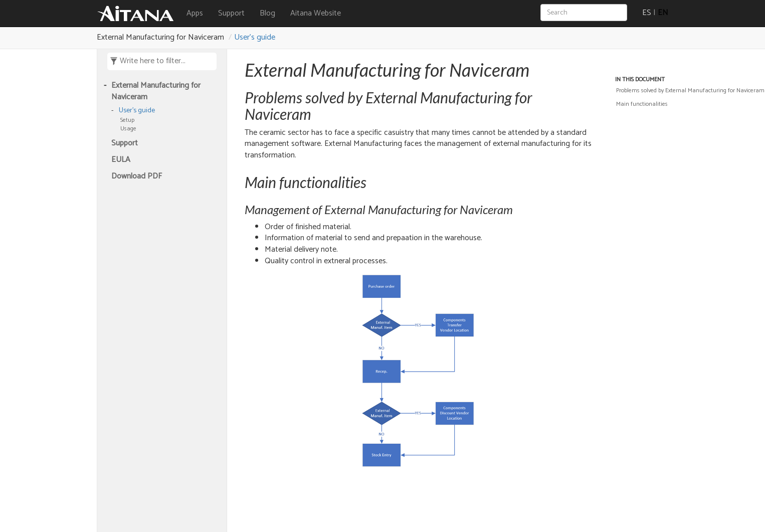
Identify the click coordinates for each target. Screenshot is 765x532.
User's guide (255, 37)
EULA (121, 160)
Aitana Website (316, 13)
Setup (127, 120)
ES (647, 13)
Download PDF (137, 177)
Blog (267, 13)
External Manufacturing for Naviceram (156, 92)
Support (231, 13)
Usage (128, 129)
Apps (195, 13)
